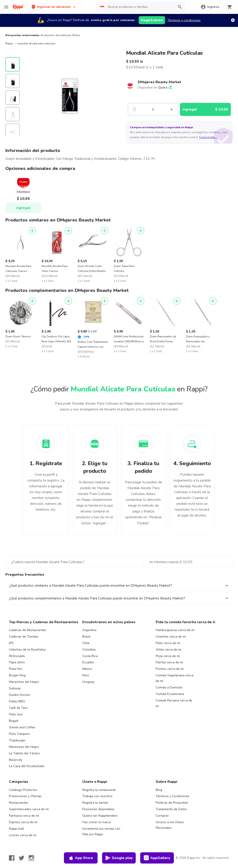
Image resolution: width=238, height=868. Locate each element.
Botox (76, 35)
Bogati (14, 721)
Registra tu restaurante (99, 790)
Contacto (162, 816)
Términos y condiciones (184, 20)
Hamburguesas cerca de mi (175, 630)
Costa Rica (90, 656)
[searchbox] (140, 7)
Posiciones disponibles (98, 809)
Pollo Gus (16, 714)
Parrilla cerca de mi (169, 662)
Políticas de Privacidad (172, 803)
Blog (159, 790)
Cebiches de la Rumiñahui (27, 650)
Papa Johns (17, 662)
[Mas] (172, 109)
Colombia (89, 650)
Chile (86, 643)
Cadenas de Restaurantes (28, 630)
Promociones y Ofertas (25, 796)
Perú (86, 675)
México (87, 669)
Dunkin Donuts (20, 695)
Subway (15, 688)
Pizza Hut (15, 669)
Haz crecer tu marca (97, 822)
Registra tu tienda (95, 803)
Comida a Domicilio (169, 687)
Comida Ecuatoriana (170, 694)
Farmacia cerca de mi (24, 816)
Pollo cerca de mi (168, 643)
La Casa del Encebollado (27, 766)
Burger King (17, 675)
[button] (54, 7)
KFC (12, 643)
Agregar (23, 208)
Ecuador (88, 662)
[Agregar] (32, 231)
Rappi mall (16, 829)
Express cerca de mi (23, 822)
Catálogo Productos (23, 790)
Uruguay (88, 682)
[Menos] (134, 109)
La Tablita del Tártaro (25, 753)
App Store (81, 858)
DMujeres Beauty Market (159, 82)
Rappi (9, 43)
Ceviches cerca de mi (171, 637)
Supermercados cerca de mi (29, 809)
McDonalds (17, 656)
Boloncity (16, 760)
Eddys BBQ (17, 701)
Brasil (86, 637)
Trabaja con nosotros (97, 796)
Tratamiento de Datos (171, 809)
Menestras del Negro (24, 682)
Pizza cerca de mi (168, 656)
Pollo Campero (19, 734)
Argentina (89, 630)
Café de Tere (18, 708)
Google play (119, 858)
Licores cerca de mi (23, 835)
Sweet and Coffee (22, 727)
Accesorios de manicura (56, 35)
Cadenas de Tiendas (24, 637)
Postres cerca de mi (170, 669)
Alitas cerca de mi (168, 650)
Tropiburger (17, 740)
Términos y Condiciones (172, 796)
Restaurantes (19, 803)
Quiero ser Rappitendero (100, 816)
